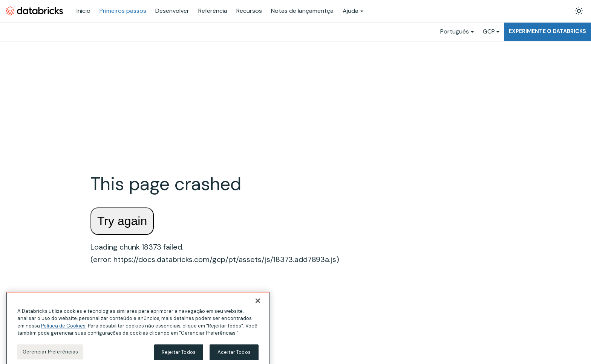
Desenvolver (172, 11)
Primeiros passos (123, 11)
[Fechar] (258, 304)
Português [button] (455, 31)
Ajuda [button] (351, 11)
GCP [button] (489, 31)
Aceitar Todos (234, 356)
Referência (213, 11)
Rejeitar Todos (179, 356)
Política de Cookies (63, 329)
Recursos (249, 11)
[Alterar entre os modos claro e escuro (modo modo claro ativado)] (579, 11)
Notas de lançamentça (302, 11)
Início (83, 11)
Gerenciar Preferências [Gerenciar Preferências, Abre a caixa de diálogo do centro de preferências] (51, 355)
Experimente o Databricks (547, 31)
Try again (122, 221)
